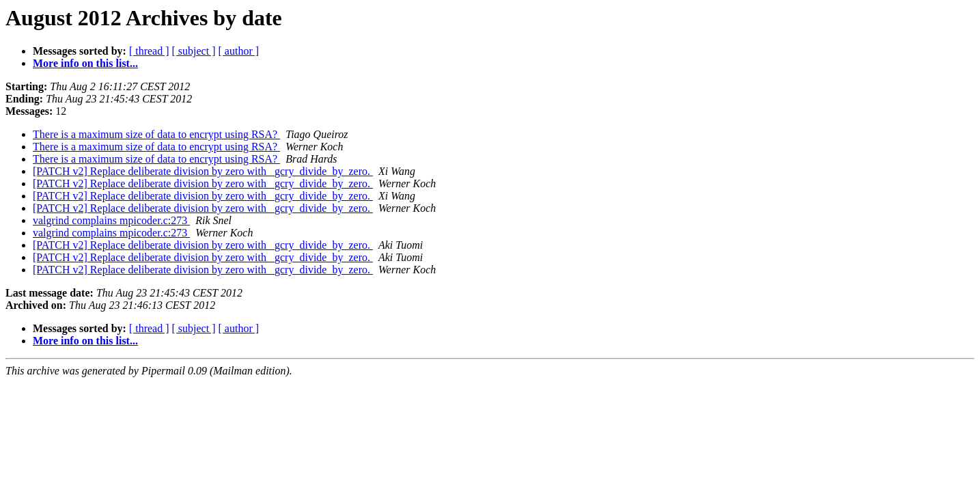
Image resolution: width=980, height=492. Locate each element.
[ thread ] (149, 51)
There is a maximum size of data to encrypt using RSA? (156, 134)
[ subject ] (194, 51)
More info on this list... (85, 63)
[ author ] (239, 51)
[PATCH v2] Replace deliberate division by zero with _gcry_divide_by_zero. (203, 171)
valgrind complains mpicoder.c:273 (111, 220)
